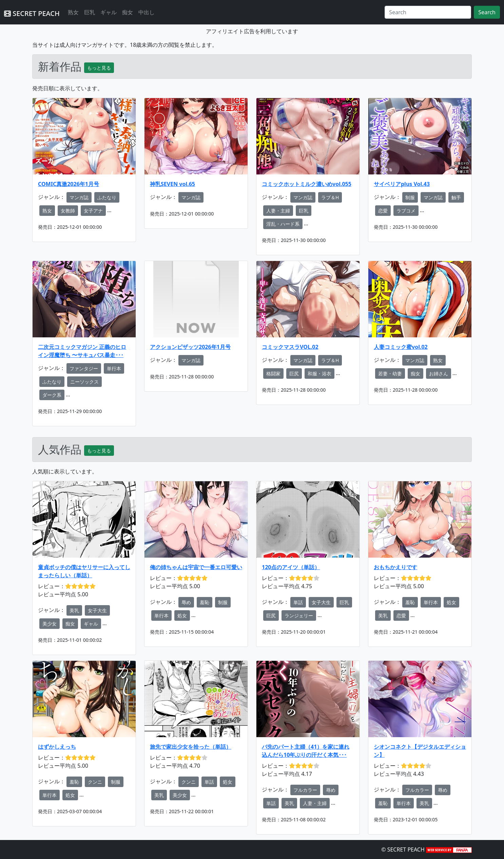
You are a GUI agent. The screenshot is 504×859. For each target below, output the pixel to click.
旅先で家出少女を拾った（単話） (191, 747)
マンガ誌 (79, 197)
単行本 (114, 368)
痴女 (128, 12)
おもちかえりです (395, 567)
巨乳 (90, 12)
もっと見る (99, 68)
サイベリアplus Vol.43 (402, 184)
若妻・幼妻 (390, 374)
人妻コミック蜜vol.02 (401, 347)
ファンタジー (84, 368)
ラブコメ (406, 211)
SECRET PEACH (32, 13)
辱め (186, 602)
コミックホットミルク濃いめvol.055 (307, 184)
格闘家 (273, 374)
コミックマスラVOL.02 (290, 347)
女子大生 (97, 610)
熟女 (73, 12)
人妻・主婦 (278, 211)
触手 (456, 197)
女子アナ (93, 211)
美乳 (74, 610)
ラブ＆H (330, 197)
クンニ (95, 782)
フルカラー (305, 790)
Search (487, 12)
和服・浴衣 (319, 374)
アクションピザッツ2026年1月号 (190, 347)
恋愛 (383, 211)
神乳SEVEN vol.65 (172, 184)
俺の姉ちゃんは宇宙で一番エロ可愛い (196, 567)
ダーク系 (52, 395)
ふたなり (107, 197)
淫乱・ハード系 (283, 224)
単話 (298, 602)
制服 (410, 197)
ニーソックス (84, 382)
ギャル (109, 12)
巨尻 (294, 374)
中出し (147, 12)
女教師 (68, 211)
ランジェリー (299, 615)
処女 (182, 615)
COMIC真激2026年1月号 (69, 184)
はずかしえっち (57, 747)
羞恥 (205, 602)
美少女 (50, 624)
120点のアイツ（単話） (291, 567)
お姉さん (439, 374)
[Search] (428, 12)
